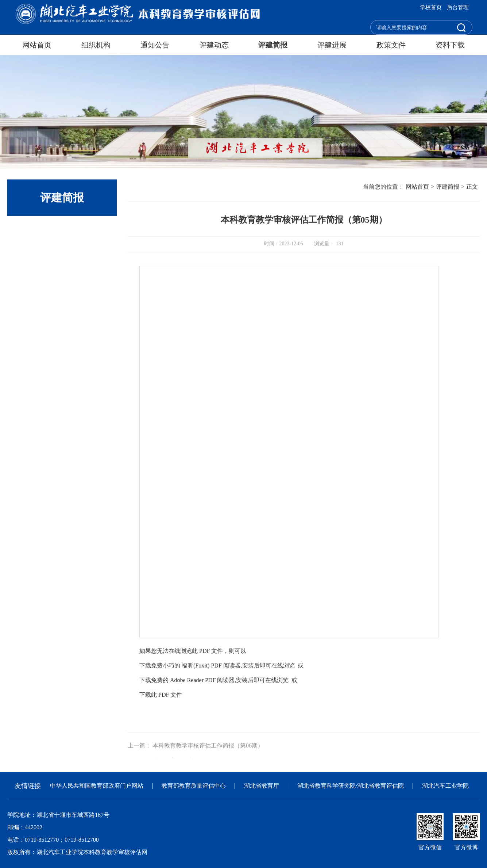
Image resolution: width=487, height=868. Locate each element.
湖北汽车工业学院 (445, 786)
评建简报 (273, 45)
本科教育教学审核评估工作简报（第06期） (208, 754)
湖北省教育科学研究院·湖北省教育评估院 (351, 786)
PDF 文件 (170, 711)
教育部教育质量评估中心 (194, 786)
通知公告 (155, 45)
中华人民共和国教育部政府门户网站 (97, 786)
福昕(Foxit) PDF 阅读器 (211, 682)
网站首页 (37, 45)
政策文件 (391, 45)
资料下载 (450, 45)
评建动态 (214, 45)
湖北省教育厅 (262, 786)
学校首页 (431, 7)
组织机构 (96, 45)
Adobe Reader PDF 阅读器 (202, 697)
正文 (472, 187)
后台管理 (458, 7)
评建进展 (332, 45)
